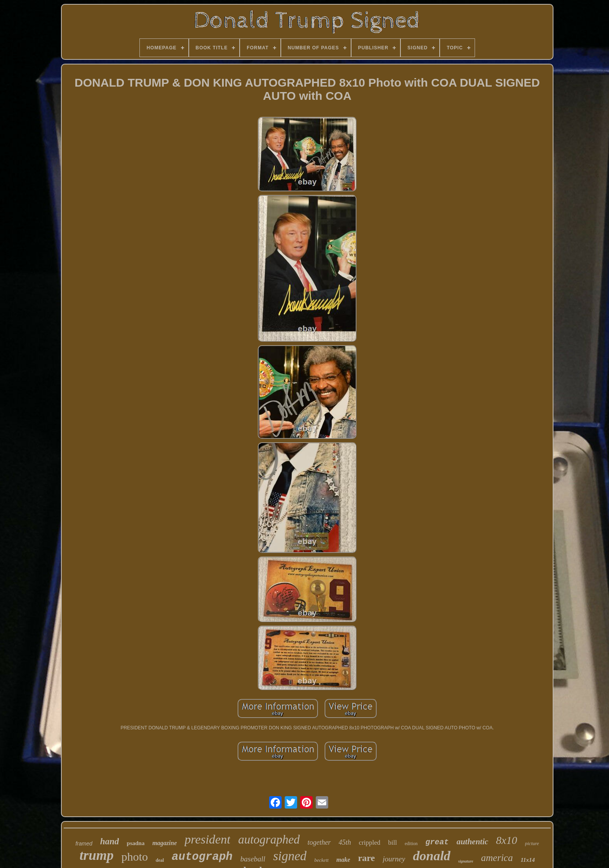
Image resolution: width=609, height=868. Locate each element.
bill (392, 843)
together (319, 842)
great (437, 842)
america (497, 858)
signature (466, 861)
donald (432, 856)
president (207, 839)
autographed (269, 839)
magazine (164, 843)
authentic (472, 842)
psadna (136, 843)
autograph (202, 857)
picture (532, 843)
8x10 (506, 840)
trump (97, 855)
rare (367, 858)
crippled (370, 843)
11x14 (528, 860)
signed (290, 856)
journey (394, 859)
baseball (253, 859)
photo (134, 857)
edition (411, 844)
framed (84, 844)
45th (345, 842)
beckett (321, 860)
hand (110, 841)
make (343, 860)
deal (160, 860)
